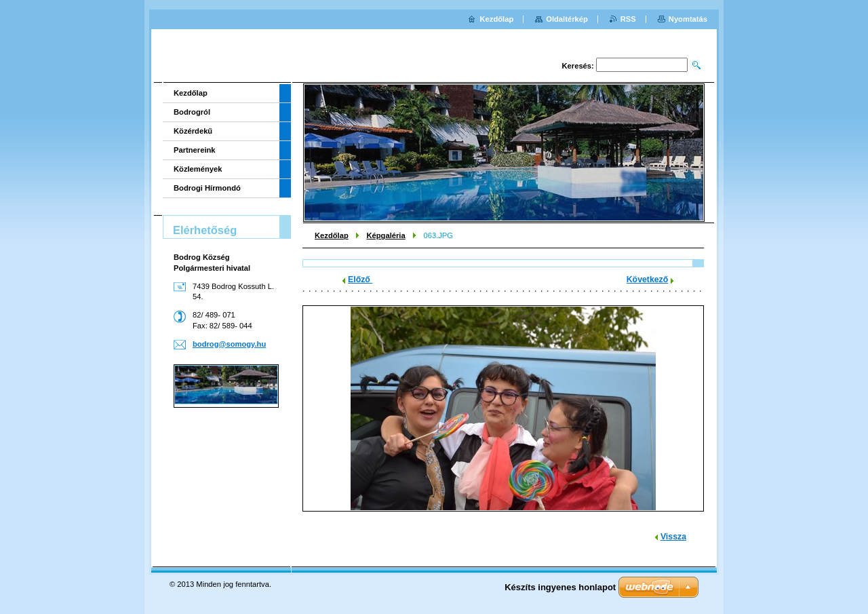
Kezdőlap (332, 235)
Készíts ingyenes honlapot (560, 587)
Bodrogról (192, 112)
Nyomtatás (688, 19)
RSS (628, 19)
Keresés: (578, 66)
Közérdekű (193, 131)
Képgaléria (386, 235)
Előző (360, 280)
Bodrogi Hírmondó (207, 188)
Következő (648, 280)
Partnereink (195, 150)
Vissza (673, 537)
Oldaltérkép (567, 19)
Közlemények (198, 169)
